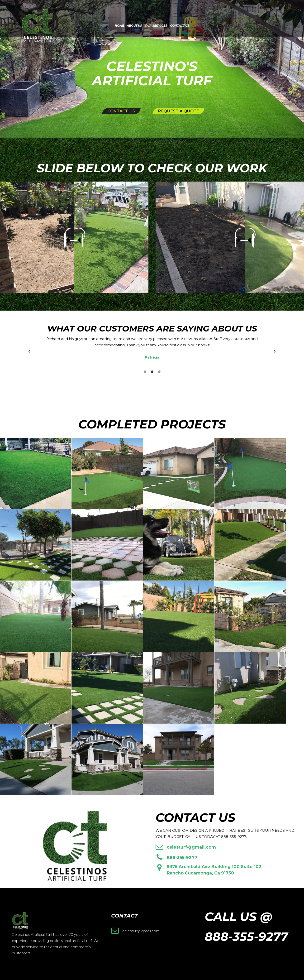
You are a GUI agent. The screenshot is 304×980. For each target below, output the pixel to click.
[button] (29, 351)
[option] (152, 348)
